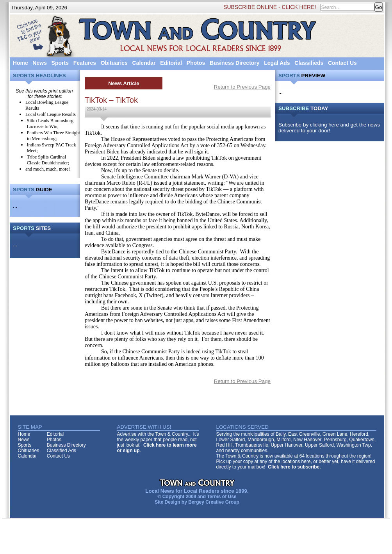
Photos (196, 63)
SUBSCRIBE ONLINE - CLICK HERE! (270, 7)
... (15, 206)
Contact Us (342, 63)
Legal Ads (277, 63)
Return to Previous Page (242, 87)
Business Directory (235, 63)
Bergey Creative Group (214, 502)
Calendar (144, 63)
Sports (60, 63)
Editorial (171, 63)
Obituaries (114, 63)
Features (85, 63)
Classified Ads (61, 451)
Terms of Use (222, 497)
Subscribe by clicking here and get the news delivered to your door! (329, 128)
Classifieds (309, 63)
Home (20, 63)
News (40, 63)
